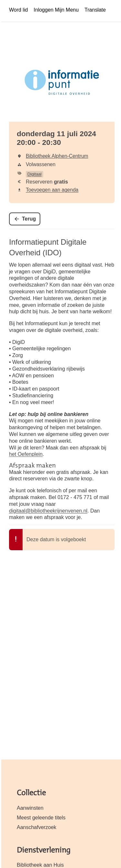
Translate (95, 10)
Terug (29, 219)
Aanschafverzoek (37, 827)
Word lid (18, 10)
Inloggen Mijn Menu (56, 10)
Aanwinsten (30, 808)
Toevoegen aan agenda (52, 190)
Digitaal (35, 174)
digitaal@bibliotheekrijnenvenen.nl (48, 511)
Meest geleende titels (41, 818)
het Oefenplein (26, 454)
